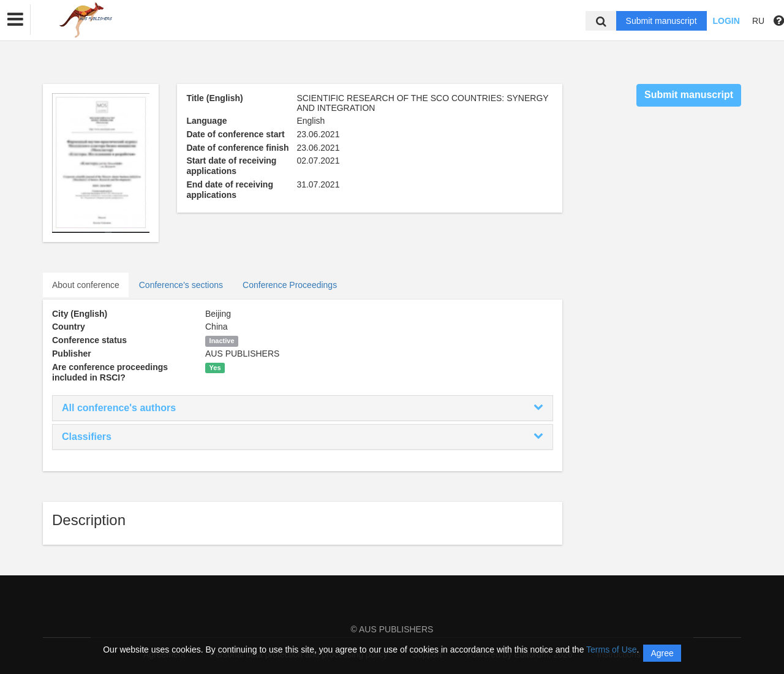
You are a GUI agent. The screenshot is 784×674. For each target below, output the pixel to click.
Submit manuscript (661, 21)
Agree (662, 653)
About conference (86, 285)
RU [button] (758, 21)
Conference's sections (181, 285)
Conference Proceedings (290, 285)
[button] (15, 20)
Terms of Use (611, 649)
